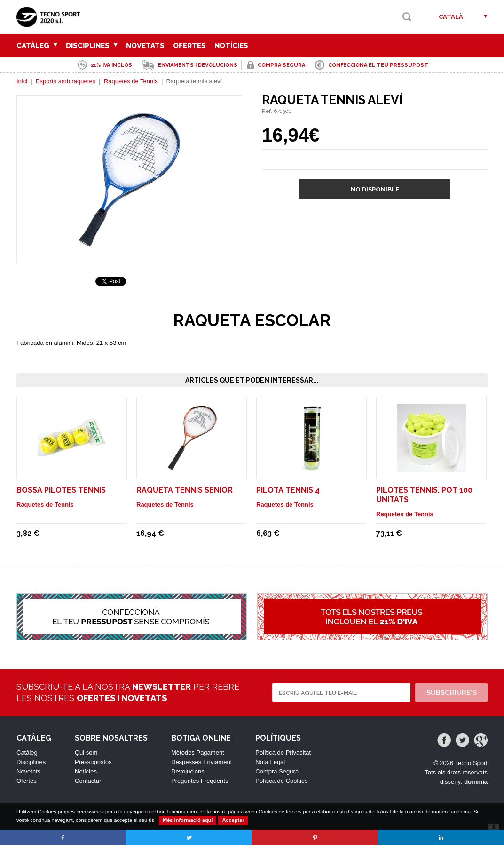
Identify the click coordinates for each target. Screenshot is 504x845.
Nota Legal (270, 762)
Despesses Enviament (201, 762)
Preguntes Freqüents (200, 781)
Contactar (88, 781)
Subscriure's (452, 693)
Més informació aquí (188, 820)
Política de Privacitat (283, 753)
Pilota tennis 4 (288, 490)
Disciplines (92, 46)
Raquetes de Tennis (131, 81)
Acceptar (233, 820)
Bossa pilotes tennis (61, 490)
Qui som (86, 753)
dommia (476, 782)
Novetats (145, 46)
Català (451, 17)
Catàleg (37, 46)
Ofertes (189, 46)
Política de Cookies (281, 781)
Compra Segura (277, 771)
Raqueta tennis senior (185, 490)
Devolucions (188, 771)
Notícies (231, 46)
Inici (22, 81)
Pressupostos (93, 762)
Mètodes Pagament (198, 753)
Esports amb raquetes (66, 81)
